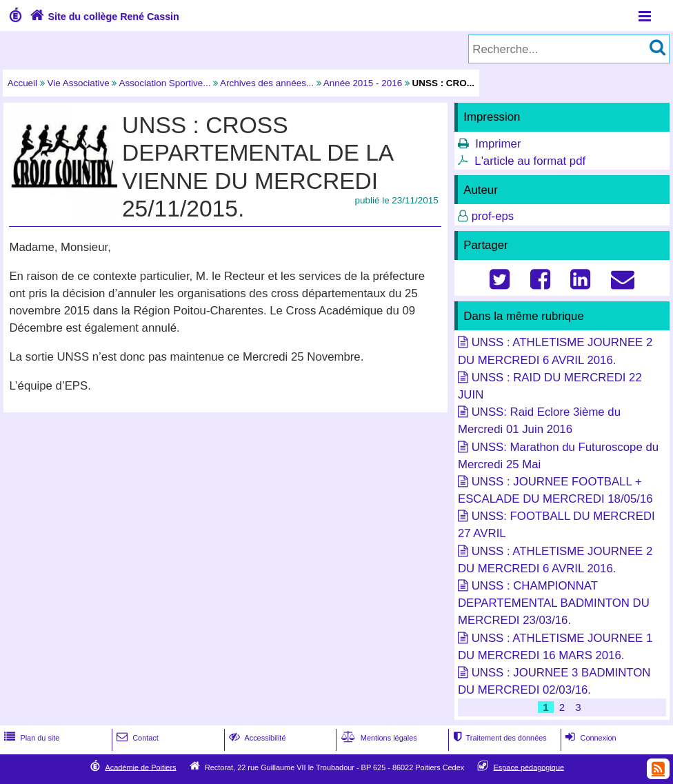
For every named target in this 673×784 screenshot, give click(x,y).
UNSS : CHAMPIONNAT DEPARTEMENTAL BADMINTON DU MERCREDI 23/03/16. (554, 603)
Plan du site (30, 738)
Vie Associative (79, 83)
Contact (136, 738)
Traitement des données (498, 738)
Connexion (589, 738)
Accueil (22, 83)
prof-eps (493, 216)
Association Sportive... (164, 83)
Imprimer (498, 144)
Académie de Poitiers (140, 767)
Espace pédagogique (529, 767)
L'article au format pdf (530, 161)
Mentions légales (378, 738)
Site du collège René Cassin (103, 17)
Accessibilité (256, 738)
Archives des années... (267, 83)
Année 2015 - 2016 (363, 83)
